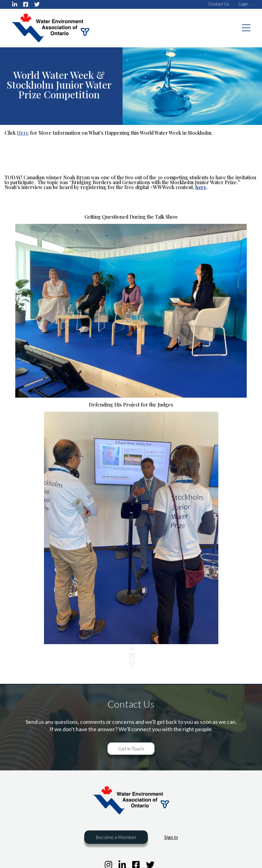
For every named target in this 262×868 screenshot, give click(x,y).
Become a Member (116, 837)
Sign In (171, 837)
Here (23, 133)
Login (243, 4)
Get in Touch (131, 748)
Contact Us (219, 4)
